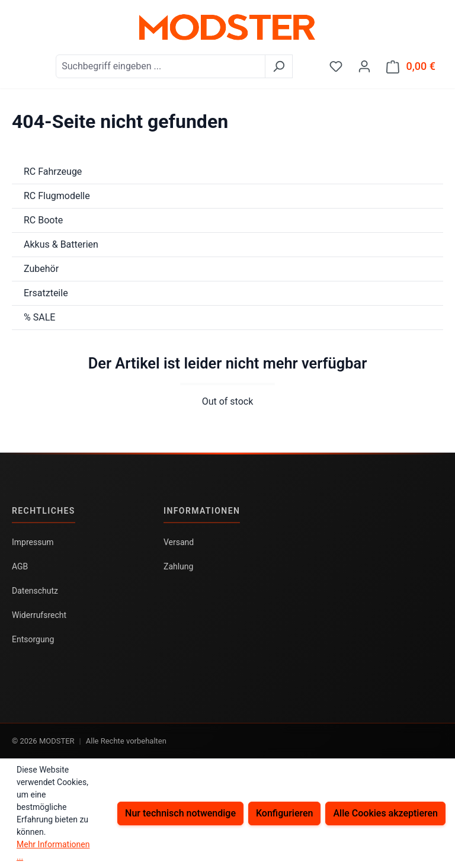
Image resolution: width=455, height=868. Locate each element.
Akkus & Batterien (61, 244)
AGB (20, 566)
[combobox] (161, 66)
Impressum (33, 542)
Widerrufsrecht (39, 615)
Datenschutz (35, 591)
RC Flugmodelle (57, 196)
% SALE (39, 317)
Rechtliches (44, 511)
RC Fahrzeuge (53, 172)
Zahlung (178, 566)
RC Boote (43, 220)
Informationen (202, 511)
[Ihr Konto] (364, 66)
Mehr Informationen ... (53, 851)
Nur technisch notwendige (180, 813)
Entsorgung (33, 639)
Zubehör (41, 269)
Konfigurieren (285, 813)
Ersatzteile (46, 293)
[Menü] (20, 62)
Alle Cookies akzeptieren (385, 813)
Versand (179, 542)
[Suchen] (279, 66)
